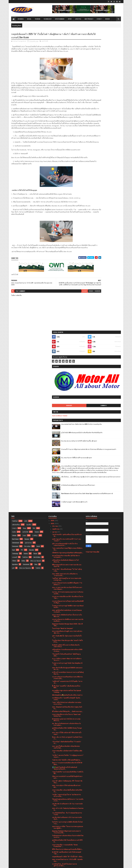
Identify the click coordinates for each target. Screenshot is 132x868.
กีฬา (34, 365)
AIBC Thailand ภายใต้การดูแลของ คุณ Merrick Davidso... (67, 772)
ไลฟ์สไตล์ (15, 357)
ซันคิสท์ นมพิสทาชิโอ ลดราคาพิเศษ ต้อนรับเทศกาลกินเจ (66, 482)
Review (108, 19)
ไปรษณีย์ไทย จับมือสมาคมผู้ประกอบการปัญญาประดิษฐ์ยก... (67, 795)
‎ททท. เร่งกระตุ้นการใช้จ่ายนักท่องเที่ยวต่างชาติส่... (66, 623)
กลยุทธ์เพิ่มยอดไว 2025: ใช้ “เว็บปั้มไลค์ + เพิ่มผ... (68, 693)
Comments (113, 95)
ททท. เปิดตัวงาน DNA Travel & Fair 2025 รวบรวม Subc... (68, 733)
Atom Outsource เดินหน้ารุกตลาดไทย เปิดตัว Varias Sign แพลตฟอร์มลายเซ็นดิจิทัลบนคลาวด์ (109, 196)
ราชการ (14, 365)
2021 (52, 847)
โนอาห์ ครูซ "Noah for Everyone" (63, 465)
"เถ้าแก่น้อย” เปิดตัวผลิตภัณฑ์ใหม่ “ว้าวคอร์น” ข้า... (67, 579)
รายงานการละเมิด (92, 388)
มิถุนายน (55, 820)
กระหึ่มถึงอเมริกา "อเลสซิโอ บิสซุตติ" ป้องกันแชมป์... (66, 535)
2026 (53, 357)
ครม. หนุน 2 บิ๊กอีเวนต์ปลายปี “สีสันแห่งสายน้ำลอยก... (67, 570)
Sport (70, 19)
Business (21, 19)
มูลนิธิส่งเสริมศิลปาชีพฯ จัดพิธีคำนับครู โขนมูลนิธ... (67, 565)
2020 (53, 850)
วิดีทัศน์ (14, 397)
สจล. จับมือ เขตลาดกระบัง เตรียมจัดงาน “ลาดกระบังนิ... (65, 411)
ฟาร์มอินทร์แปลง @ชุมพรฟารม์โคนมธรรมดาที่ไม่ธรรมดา (108, 186)
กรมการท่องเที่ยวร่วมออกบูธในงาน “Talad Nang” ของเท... (67, 802)
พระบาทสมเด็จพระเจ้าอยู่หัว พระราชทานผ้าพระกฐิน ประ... (67, 468)
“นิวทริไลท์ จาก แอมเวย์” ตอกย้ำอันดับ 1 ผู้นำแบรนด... (67, 786)
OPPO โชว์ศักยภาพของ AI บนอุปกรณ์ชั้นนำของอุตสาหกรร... (67, 768)
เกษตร (24, 372)
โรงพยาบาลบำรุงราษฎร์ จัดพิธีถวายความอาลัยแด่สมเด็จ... (68, 443)
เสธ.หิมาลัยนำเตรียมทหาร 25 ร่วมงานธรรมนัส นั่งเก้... (67, 654)
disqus (74, 310)
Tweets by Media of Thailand (96, 105)
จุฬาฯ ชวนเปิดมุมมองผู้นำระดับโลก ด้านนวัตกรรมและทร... (65, 381)
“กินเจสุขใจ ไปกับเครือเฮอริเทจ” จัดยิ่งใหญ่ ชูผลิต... (66, 491)
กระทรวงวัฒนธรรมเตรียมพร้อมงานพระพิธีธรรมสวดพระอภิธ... (67, 514)
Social (29, 19)
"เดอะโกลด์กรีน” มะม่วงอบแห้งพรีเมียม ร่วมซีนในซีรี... (68, 609)
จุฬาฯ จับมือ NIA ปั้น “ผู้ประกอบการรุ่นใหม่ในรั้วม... (67, 473)
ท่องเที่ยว (29, 361)
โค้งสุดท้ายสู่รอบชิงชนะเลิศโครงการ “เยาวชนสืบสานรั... (68, 636)
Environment (26, 401)
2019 (52, 853)
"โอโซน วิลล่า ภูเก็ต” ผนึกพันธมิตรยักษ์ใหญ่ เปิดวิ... (67, 719)
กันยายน (55, 811)
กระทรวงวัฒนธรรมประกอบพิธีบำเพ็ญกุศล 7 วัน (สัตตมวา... (67, 420)
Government (15, 383)
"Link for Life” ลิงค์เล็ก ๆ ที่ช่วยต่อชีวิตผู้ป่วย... (67, 596)
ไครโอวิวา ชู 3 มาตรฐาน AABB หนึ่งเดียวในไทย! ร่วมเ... (67, 659)
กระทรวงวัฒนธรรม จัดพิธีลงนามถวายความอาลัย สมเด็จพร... (68, 456)
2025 (53, 360)
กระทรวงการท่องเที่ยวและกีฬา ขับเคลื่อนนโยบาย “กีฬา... (68, 434)
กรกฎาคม (56, 817)
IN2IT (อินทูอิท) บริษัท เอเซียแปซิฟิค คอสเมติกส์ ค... (67, 777)
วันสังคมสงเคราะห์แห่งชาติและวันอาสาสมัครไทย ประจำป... (68, 673)
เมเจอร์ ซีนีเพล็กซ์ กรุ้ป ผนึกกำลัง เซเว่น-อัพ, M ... (67, 799)
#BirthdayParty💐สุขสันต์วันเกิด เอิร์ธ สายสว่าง (67, 531)
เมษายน (55, 826)
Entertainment (60, 19)
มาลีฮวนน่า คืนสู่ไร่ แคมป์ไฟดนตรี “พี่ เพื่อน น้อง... (66, 763)
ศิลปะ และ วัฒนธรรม (25, 404)
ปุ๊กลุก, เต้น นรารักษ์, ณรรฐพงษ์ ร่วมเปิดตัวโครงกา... (67, 574)
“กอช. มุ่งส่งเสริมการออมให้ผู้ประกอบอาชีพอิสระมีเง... (67, 385)
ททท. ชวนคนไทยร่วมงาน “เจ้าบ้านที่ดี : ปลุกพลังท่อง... (67, 697)
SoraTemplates (21, 865)
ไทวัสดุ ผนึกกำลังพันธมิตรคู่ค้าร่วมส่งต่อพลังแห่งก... (67, 790)
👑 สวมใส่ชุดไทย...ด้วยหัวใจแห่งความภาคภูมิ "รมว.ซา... (66, 724)
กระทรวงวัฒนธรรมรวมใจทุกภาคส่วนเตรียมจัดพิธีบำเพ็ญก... (68, 438)
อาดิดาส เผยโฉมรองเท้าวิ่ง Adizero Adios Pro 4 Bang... (67, 781)
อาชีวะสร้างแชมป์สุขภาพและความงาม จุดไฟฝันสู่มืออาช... (68, 509)
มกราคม (55, 835)
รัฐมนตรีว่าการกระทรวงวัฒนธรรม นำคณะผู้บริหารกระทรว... (66, 706)
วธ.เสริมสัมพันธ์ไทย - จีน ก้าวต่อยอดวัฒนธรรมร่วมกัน (67, 650)
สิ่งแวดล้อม (27, 383)
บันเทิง (14, 368)
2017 (52, 856)
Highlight (96, 95)
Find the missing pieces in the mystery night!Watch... (65, 728)
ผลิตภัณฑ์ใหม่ (16, 361)
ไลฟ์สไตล (25, 393)
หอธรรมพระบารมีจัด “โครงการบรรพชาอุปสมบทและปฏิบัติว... (67, 664)
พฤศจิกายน (56, 365)
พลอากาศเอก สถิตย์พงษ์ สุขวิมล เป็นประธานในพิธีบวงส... (67, 452)
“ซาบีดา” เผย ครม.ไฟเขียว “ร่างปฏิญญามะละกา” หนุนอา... (68, 592)
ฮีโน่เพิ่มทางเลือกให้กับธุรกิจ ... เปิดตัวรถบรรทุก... (68, 548)
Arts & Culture (37, 393)
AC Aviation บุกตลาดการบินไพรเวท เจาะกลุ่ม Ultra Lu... (66, 556)
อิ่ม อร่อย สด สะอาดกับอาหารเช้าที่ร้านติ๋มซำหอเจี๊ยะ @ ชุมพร (108, 131)
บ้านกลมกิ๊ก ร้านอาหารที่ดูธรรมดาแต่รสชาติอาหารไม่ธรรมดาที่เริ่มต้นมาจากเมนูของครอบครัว (109, 140)
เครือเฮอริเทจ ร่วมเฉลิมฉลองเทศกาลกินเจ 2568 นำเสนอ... (67, 487)
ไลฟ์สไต (38, 404)
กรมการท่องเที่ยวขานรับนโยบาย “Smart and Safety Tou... (66, 551)
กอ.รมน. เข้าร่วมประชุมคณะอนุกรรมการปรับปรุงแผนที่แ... (68, 429)
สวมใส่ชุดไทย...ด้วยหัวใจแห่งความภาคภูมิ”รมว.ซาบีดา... (64, 701)
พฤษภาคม (56, 823)
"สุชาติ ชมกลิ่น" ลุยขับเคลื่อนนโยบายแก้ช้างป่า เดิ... (67, 372)
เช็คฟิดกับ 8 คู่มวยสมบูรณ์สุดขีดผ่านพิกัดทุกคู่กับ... (68, 389)
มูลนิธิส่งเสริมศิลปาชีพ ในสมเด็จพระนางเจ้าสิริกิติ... (67, 677)
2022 (53, 844)
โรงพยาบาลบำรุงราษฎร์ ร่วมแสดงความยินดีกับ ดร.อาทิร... (67, 740)
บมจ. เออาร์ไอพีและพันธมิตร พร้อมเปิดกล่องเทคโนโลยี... (66, 583)
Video (36, 401)
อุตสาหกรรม (28, 379)
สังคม (25, 365)
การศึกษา (35, 372)
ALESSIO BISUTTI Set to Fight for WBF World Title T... (66, 710)
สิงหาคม (55, 814)
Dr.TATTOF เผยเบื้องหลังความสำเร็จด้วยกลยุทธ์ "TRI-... (67, 689)
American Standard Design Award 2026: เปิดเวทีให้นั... (67, 461)
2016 (52, 859)
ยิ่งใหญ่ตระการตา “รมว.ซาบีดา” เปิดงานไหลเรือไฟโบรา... (67, 754)
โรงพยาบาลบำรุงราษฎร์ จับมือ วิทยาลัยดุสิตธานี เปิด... (67, 500)
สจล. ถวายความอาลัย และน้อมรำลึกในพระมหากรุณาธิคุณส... (67, 424)
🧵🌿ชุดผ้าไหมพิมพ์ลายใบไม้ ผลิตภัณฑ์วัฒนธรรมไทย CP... (65, 604)
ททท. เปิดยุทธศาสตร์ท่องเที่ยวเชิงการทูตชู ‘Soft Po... (67, 544)
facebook (81, 310)
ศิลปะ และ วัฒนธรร (36, 397)
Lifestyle (78, 19)
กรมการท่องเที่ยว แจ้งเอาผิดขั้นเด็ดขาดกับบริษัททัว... (67, 627)
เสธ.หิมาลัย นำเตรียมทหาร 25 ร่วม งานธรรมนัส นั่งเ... (67, 641)
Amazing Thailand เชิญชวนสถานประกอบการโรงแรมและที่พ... (66, 668)
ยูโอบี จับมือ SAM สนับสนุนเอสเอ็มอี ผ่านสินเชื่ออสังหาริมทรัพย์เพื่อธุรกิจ (109, 123)
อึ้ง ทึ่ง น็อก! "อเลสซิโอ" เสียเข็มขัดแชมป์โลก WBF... (66, 523)
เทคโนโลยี (45, 42)
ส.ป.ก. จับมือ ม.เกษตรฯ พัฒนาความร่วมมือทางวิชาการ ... (67, 496)
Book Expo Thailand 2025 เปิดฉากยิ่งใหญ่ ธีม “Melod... (66, 745)
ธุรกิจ (26, 357)
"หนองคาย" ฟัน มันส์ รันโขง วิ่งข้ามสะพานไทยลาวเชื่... (67, 807)
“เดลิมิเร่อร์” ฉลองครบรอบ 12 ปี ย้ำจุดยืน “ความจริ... (67, 518)
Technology (48, 19)
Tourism (37, 19)
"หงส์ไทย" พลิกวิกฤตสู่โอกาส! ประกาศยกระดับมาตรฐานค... (67, 415)
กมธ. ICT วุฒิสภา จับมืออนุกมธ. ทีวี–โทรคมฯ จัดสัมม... (67, 618)
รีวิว (22, 386)
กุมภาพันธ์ (56, 832)
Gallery (23, 397)
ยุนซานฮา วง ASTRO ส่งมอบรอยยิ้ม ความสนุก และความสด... (67, 759)
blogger (68, 310)
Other (99, 19)
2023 (53, 841)
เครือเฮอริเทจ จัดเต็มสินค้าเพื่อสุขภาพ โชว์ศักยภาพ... (65, 397)
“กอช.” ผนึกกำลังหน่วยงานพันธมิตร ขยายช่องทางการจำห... (67, 539)
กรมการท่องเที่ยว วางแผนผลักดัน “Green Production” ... (65, 682)
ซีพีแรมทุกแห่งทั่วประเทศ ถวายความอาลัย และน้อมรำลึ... (67, 402)
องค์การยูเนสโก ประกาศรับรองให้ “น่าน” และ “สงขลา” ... (67, 376)
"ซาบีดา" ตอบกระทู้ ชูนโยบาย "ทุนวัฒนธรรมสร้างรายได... (66, 632)
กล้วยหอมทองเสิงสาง (59, 737)
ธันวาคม (55, 362)
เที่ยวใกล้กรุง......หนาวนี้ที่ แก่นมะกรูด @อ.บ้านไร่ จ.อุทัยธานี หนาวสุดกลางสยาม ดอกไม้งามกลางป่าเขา (108, 179)
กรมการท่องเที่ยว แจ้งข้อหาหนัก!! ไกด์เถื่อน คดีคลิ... (67, 588)
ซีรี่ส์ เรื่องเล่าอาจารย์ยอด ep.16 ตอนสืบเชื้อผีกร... (67, 685)
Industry (26, 390)
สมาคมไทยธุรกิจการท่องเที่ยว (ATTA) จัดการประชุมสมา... (66, 393)
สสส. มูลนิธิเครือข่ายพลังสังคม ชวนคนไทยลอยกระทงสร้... (67, 447)
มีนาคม (55, 829)
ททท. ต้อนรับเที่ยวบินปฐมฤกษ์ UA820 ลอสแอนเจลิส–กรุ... (67, 505)
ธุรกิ (13, 404)
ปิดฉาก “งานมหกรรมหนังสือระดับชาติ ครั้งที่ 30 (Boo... (67, 600)
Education (32, 386)
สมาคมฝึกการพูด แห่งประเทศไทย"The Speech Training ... (67, 528)
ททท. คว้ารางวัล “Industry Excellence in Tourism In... (68, 645)
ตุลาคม (55, 368)
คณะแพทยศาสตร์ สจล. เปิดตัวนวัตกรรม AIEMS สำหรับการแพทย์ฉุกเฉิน (109, 114)
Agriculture (15, 401)
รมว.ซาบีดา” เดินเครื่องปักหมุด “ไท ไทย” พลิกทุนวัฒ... (67, 406)
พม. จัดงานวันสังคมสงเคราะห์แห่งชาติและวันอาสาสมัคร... (66, 561)
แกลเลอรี (15, 393)
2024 (53, 838)
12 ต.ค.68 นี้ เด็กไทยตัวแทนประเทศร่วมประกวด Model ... (67, 750)
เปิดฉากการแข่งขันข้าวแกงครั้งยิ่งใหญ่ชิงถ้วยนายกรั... (67, 613)
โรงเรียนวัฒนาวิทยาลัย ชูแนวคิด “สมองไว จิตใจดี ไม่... (67, 477)
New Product (89, 19)
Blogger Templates (38, 865)
